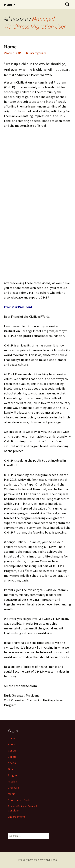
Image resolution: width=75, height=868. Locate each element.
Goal (11, 769)
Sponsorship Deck (19, 800)
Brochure (13, 788)
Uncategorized (38, 53)
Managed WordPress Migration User (35, 23)
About (12, 744)
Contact (13, 751)
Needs (12, 763)
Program (13, 775)
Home (10, 47)
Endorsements (17, 817)
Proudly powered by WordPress (38, 860)
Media (12, 794)
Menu (8, 4)
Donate (12, 757)
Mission (12, 781)
